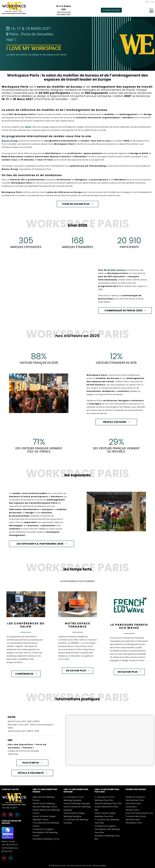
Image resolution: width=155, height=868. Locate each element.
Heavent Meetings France (45, 807)
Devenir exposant (111, 10)
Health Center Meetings (44, 803)
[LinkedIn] (10, 858)
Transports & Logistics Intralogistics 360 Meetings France (45, 832)
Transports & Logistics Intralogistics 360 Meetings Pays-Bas (107, 829)
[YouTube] (4, 858)
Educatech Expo (133, 803)
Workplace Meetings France (46, 839)
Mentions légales (100, 866)
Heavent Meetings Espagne (77, 803)
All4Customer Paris (135, 800)
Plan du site (87, 866)
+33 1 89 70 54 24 (10, 845)
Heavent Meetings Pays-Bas (108, 803)
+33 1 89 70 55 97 (10, 808)
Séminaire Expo (133, 820)
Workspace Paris (134, 823)
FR (147, 2)
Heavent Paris (132, 810)
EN (152, 2)
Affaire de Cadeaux (135, 797)
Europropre (131, 807)
